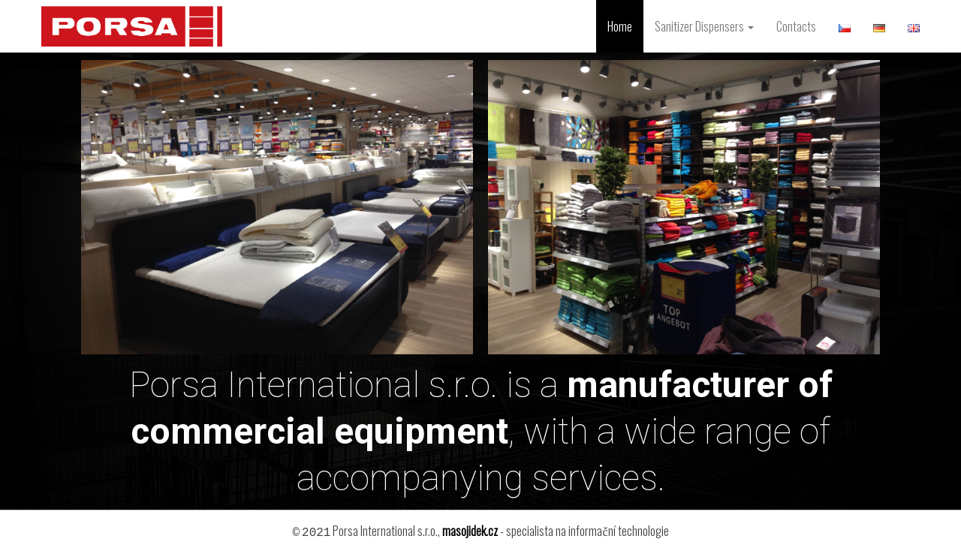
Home (620, 26)
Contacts (796, 26)
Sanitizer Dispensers (704, 26)
